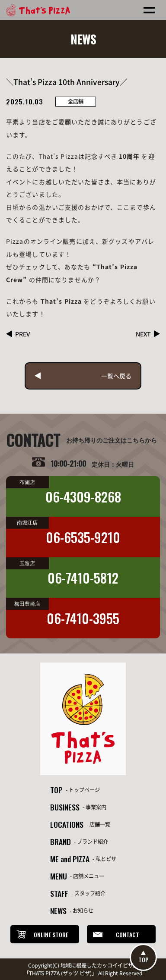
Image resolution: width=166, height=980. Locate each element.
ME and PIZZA (70, 859)
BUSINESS (65, 807)
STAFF (59, 893)
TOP (56, 790)
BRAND (61, 842)
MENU (59, 876)
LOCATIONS (67, 824)
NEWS (58, 911)
